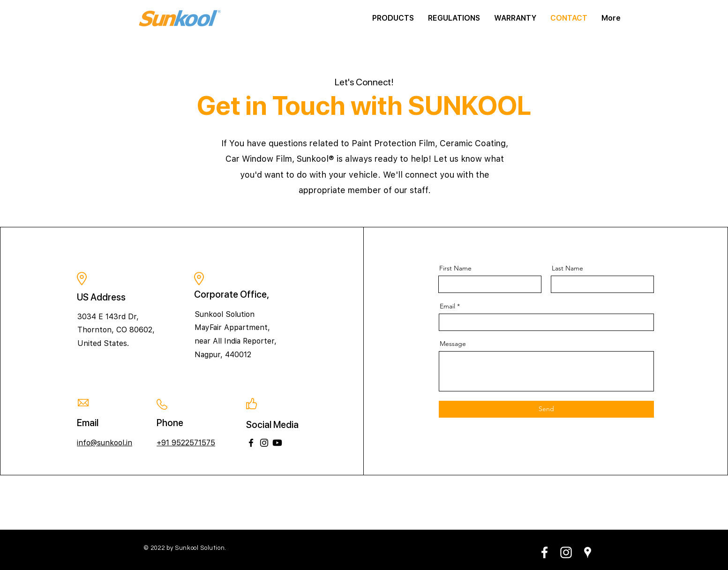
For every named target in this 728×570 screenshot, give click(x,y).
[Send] (546, 409)
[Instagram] (264, 443)
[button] (393, 18)
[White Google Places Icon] (588, 552)
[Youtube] (277, 443)
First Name (455, 268)
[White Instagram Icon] (566, 552)
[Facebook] (251, 443)
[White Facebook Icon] (544, 552)
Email (447, 306)
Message (453, 344)
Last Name (567, 268)
